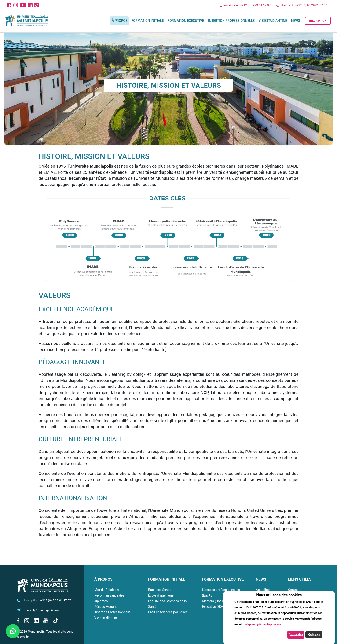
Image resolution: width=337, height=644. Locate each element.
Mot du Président (107, 590)
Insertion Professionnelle (231, 21)
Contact (294, 590)
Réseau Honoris (106, 607)
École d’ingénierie (161, 595)
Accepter (296, 635)
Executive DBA (212, 607)
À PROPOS (103, 579)
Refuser (314, 635)
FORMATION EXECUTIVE (223, 579)
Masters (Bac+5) (214, 601)
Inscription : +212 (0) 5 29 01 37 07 (247, 5)
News (296, 21)
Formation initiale (147, 21)
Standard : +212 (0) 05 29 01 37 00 (304, 5)
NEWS (261, 579)
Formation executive (186, 21)
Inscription (318, 21)
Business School (160, 590)
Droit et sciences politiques (168, 612)
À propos (119, 21)
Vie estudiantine (273, 21)
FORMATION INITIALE (167, 579)
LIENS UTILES (300, 579)
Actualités (263, 590)
